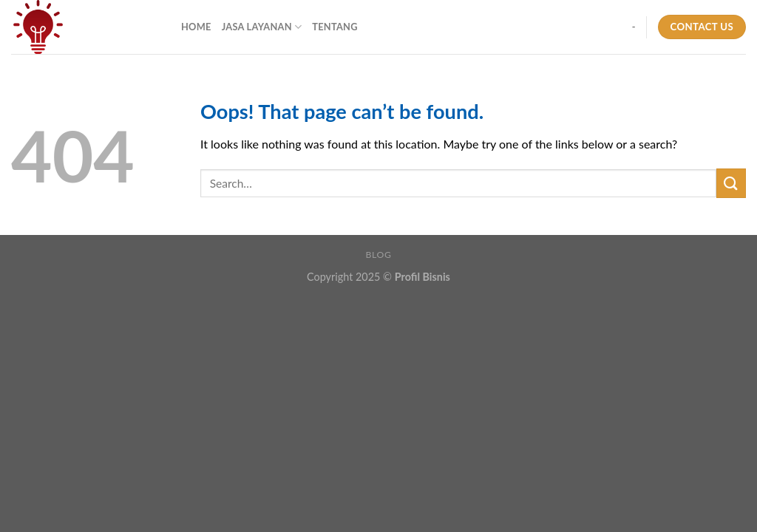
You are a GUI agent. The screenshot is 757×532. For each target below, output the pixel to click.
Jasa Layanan (262, 27)
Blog (379, 255)
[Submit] (731, 183)
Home (196, 27)
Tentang (335, 27)
